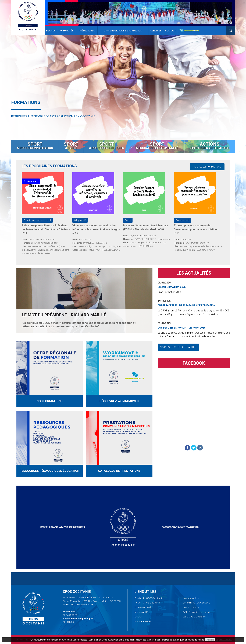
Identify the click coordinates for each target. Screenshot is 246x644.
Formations (191, 607)
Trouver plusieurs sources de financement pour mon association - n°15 (196, 229)
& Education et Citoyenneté (157, 145)
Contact (170, 31)
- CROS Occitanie (149, 598)
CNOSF (138, 617)
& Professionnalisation (35, 145)
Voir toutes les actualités (178, 348)
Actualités (67, 31)
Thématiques (87, 31)
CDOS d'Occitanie (194, 617)
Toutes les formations (207, 167)
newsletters (191, 598)
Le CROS (51, 31)
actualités (142, 612)
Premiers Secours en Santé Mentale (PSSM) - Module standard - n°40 (146, 227)
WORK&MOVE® (143, 607)
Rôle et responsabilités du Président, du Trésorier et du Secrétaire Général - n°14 (46, 229)
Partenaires (143, 621)
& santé (71, 145)
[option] (123, 70)
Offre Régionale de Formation (123, 31)
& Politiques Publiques (107, 145)
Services (156, 31)
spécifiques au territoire (210, 145)
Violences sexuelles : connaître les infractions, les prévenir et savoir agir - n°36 (96, 229)
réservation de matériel (197, 612)
